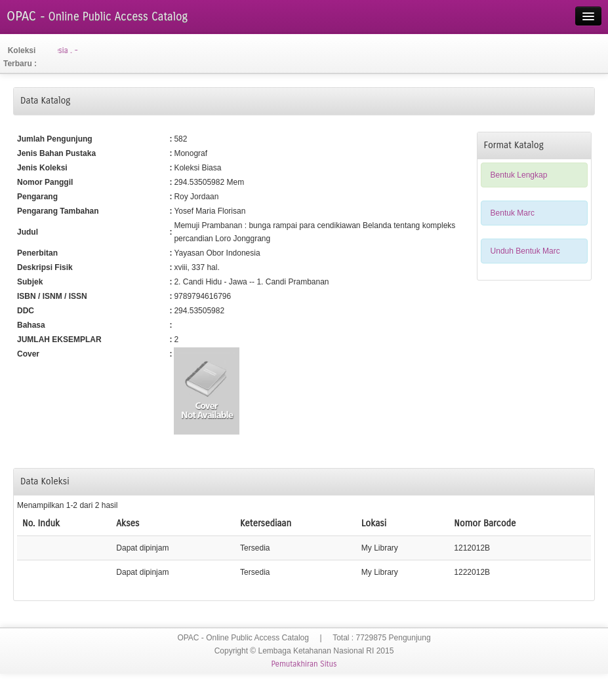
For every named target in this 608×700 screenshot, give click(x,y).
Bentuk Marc (513, 213)
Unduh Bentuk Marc (525, 251)
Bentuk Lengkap (519, 175)
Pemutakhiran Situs (304, 664)
